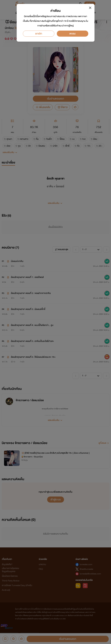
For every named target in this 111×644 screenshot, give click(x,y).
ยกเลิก (39, 34)
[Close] (90, 8)
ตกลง (72, 34)
